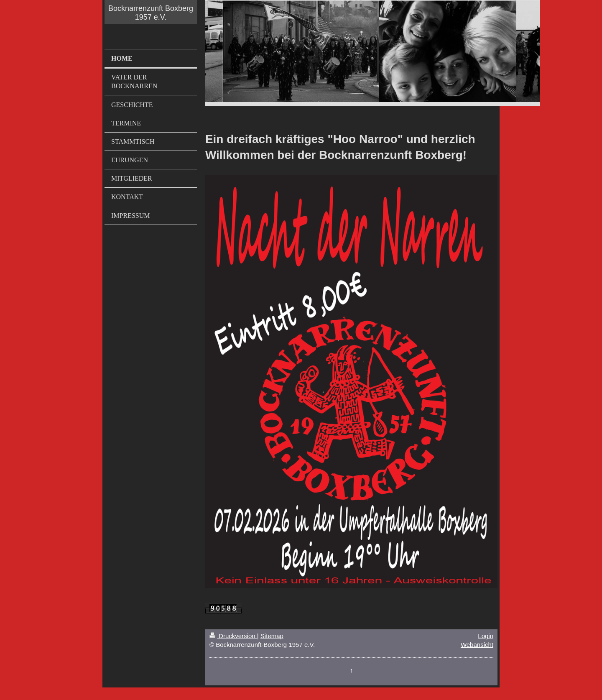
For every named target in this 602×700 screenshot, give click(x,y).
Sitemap (272, 636)
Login (486, 636)
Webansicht (477, 645)
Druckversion (233, 636)
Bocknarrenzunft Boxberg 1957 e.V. (151, 13)
